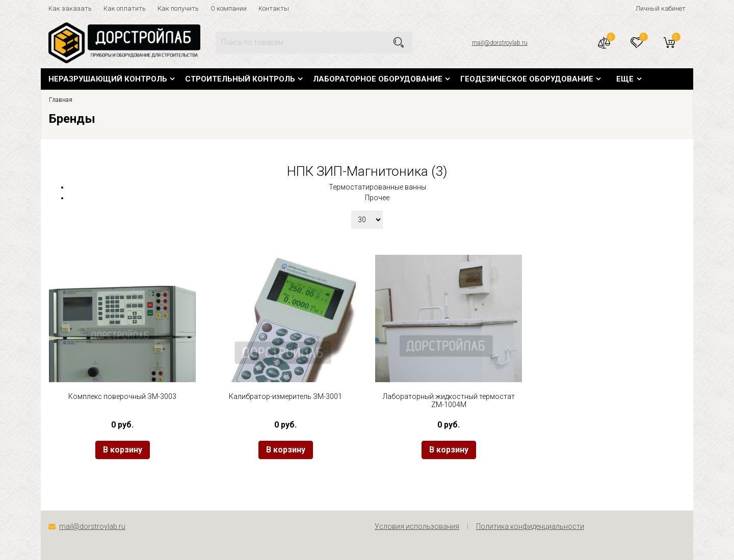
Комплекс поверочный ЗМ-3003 (122, 396)
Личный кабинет (661, 8)
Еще (625, 79)
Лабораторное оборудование (378, 79)
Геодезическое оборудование (527, 79)
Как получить (178, 8)
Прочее (377, 198)
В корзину (123, 450)
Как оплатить (125, 8)
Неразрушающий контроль (108, 79)
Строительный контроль (240, 79)
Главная (61, 100)
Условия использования (417, 526)
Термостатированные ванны (377, 187)
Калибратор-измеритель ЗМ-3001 (285, 396)
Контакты (274, 8)
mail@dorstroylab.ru (500, 43)
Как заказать (70, 8)
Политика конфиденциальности (530, 526)
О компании (229, 8)
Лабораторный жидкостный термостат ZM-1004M (449, 401)
